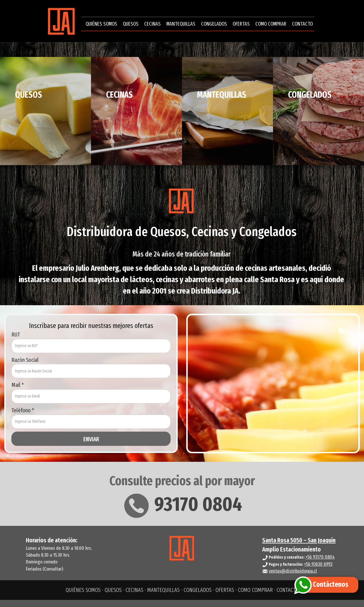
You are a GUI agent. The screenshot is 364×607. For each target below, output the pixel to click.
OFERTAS (241, 25)
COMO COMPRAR (271, 25)
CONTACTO (302, 25)
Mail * (18, 385)
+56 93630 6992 (318, 564)
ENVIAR (91, 439)
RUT (16, 335)
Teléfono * (23, 410)
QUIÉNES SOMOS (101, 25)
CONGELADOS (214, 25)
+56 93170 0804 (320, 557)
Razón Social (25, 360)
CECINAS (152, 25)
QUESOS (131, 25)
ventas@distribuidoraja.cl (293, 571)
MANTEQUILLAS (181, 25)
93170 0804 (182, 504)
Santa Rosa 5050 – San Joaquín (299, 540)
